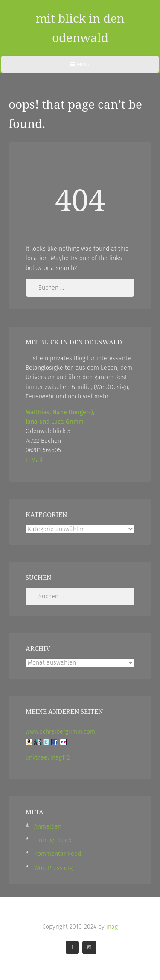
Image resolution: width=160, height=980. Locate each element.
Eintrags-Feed (53, 840)
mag (112, 927)
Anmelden (48, 827)
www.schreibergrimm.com (60, 732)
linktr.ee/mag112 (48, 758)
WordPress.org (53, 868)
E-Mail (34, 460)
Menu (80, 67)
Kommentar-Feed (58, 854)
